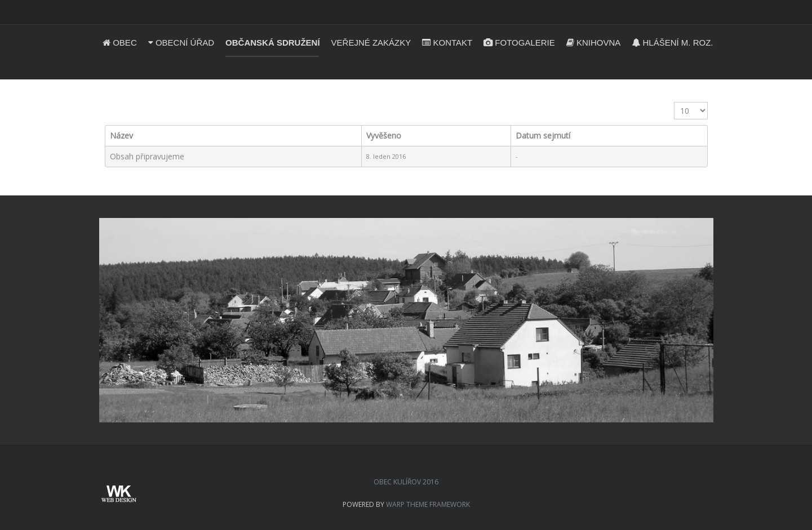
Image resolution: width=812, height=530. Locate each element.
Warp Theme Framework (428, 504)
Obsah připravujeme (147, 156)
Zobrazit (674, 102)
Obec (120, 43)
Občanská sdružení (273, 43)
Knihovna (594, 43)
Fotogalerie (519, 43)
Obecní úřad (181, 43)
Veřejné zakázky (371, 43)
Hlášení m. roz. (672, 43)
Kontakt (447, 43)
